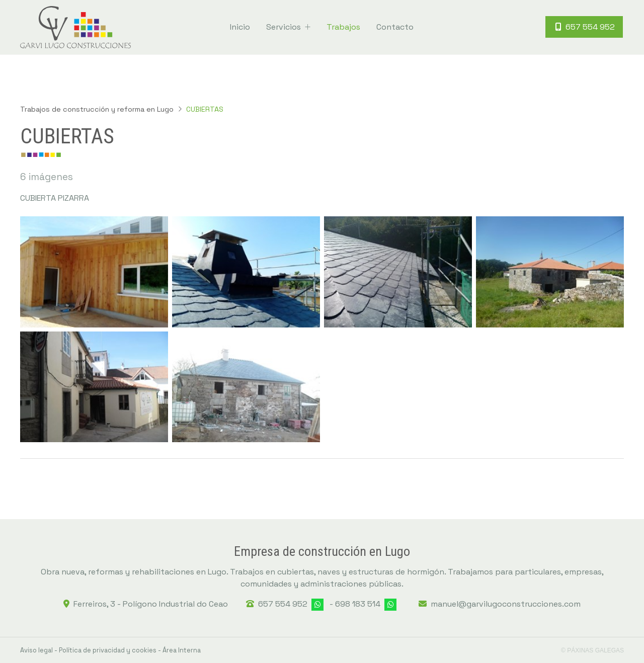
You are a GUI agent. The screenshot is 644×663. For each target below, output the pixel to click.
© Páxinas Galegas (592, 650)
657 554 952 (283, 604)
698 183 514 (358, 604)
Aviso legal (36, 650)
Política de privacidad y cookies (108, 650)
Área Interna (182, 650)
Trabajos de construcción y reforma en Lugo (97, 109)
